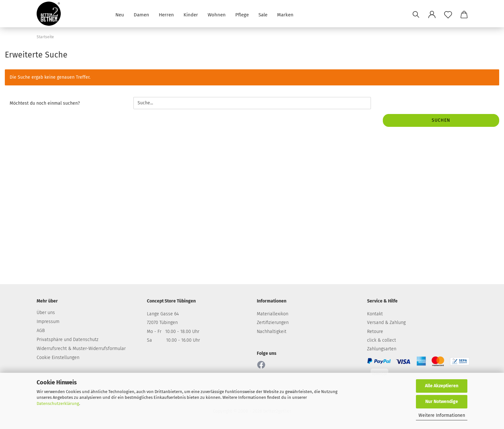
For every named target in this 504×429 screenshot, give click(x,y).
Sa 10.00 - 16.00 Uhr (173, 340)
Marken (285, 14)
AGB (41, 331)
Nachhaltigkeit (272, 332)
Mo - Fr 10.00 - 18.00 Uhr (173, 332)
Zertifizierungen (273, 323)
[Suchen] (416, 14)
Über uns (46, 313)
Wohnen (217, 14)
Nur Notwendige (442, 402)
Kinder (191, 14)
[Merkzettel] (448, 14)
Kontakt (375, 314)
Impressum (48, 322)
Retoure (375, 332)
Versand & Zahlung (386, 323)
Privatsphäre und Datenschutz (67, 340)
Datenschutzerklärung (58, 403)
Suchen (441, 120)
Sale (263, 14)
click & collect (382, 340)
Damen (141, 14)
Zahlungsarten (382, 349)
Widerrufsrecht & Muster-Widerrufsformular (81, 349)
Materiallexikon (273, 314)
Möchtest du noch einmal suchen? (45, 103)
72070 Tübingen (162, 323)
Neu (120, 14)
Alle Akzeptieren (442, 386)
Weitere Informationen (442, 415)
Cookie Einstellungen (58, 358)
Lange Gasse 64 (163, 314)
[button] (432, 14)
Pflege (242, 14)
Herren (166, 14)
